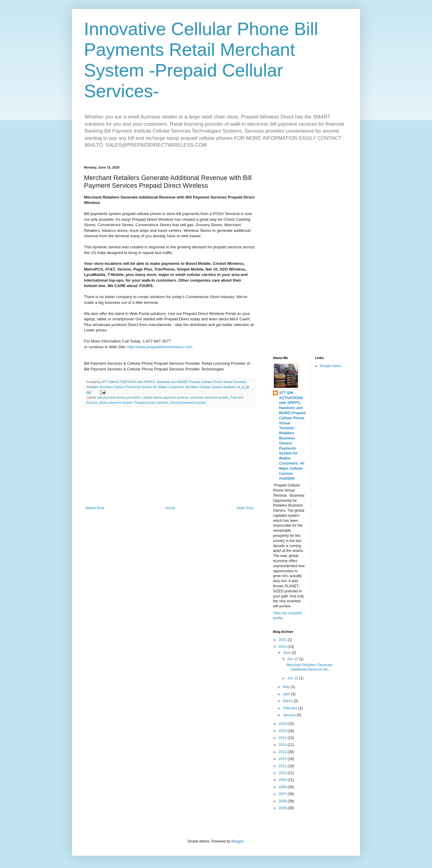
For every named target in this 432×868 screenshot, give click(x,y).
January (290, 715)
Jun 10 (293, 678)
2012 (283, 759)
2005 (283, 808)
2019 (283, 724)
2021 (283, 640)
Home (170, 508)
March (288, 701)
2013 (283, 752)
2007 (283, 794)
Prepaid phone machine (151, 403)
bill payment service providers (119, 397)
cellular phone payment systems (165, 397)
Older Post (245, 508)
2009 (283, 780)
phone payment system (116, 403)
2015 (283, 738)
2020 (283, 647)
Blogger (237, 841)
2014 (283, 745)
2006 (283, 801)
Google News (331, 366)
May (287, 687)
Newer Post (95, 508)
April (287, 694)
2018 (283, 731)
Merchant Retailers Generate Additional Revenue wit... (309, 667)
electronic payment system (209, 397)
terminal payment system (188, 403)
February (291, 708)
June (287, 653)
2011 (283, 766)
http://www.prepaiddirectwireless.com (159, 347)
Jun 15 (293, 659)
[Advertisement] (169, 456)
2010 (283, 773)
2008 (283, 787)
